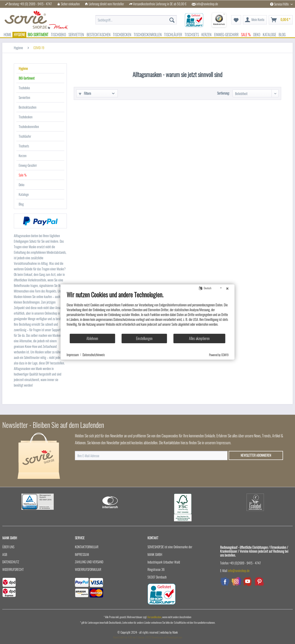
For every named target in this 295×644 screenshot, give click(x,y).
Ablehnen (92, 338)
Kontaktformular (87, 547)
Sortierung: (223, 93)
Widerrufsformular (88, 569)
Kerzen (23, 156)
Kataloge (24, 194)
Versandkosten (154, 617)
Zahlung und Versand (89, 562)
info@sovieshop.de (207, 4)
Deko (22, 185)
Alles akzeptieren (199, 338)
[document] (148, 312)
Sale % (23, 175)
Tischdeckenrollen (29, 127)
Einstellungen (144, 338)
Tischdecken (26, 117)
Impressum (82, 554)
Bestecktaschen (28, 107)
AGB (5, 554)
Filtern (85, 93)
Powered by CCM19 (219, 355)
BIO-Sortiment (27, 78)
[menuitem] (136, 18)
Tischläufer (25, 136)
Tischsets (24, 146)
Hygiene (23, 68)
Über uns (8, 547)
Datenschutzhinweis (94, 355)
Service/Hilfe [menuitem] (280, 4)
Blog (21, 204)
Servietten (24, 97)
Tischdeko (24, 88)
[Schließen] (227, 288)
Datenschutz (11, 562)
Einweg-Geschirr (28, 165)
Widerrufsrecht (13, 569)
